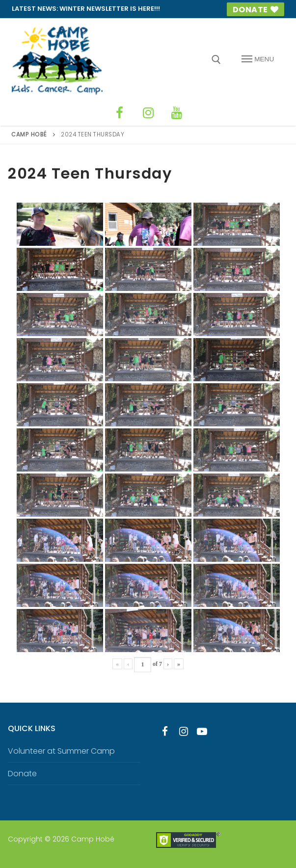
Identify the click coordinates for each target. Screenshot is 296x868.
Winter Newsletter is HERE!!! (110, 9)
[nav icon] (258, 59)
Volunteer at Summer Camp (61, 747)
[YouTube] (172, 111)
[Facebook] (125, 111)
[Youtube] (202, 727)
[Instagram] (148, 111)
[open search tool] (216, 60)
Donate (254, 10)
